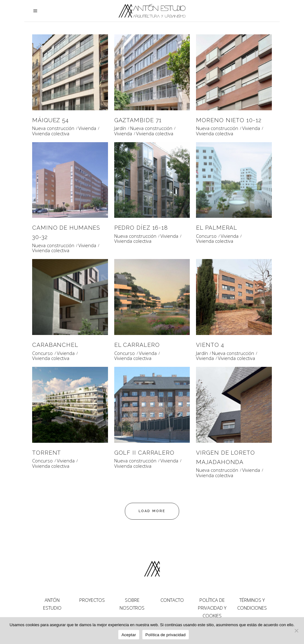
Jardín (120, 128)
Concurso (206, 236)
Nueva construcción (53, 128)
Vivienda (87, 128)
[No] (296, 631)
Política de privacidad (166, 635)
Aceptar (129, 635)
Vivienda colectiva (51, 134)
